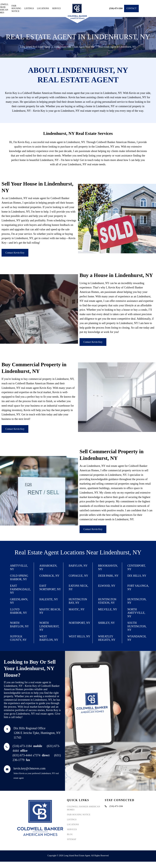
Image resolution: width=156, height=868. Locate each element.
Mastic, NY (77, 609)
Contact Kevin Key (15, 253)
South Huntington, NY (137, 626)
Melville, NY (108, 609)
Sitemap (72, 839)
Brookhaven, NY (108, 567)
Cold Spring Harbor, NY (19, 578)
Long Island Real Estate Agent (35, 47)
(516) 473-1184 (27, 746)
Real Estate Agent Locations (49, 552)
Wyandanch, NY (137, 638)
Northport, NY (80, 623)
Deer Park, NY (108, 576)
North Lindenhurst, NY (49, 626)
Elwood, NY (107, 586)
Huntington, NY (137, 601)
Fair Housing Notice (16, 8)
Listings (29, 8)
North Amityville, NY (136, 613)
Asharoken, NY (48, 567)
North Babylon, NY (19, 625)
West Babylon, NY (49, 638)
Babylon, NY (78, 566)
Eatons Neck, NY (79, 588)
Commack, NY (49, 576)
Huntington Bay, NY (78, 601)
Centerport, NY (137, 567)
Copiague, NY (78, 576)
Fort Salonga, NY (138, 588)
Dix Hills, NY (137, 576)
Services (57, 8)
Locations (43, 8)
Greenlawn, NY (19, 601)
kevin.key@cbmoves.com (30, 768)
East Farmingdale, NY (20, 589)
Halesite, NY (49, 599)
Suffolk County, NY (18, 638)
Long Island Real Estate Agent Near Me (74, 47)
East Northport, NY (50, 588)
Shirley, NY (106, 623)
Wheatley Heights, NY (107, 638)
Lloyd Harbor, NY (18, 611)
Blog (70, 834)
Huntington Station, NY (107, 601)
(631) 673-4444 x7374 (31, 755)
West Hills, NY (79, 636)
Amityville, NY (19, 567)
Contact (131, 8)
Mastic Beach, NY (50, 611)
